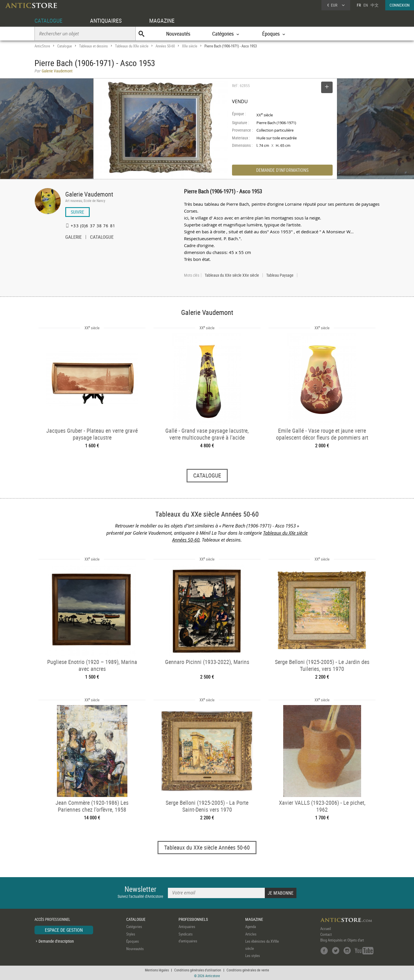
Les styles (253, 956)
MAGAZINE (162, 21)
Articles (251, 934)
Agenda (251, 927)
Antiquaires (187, 927)
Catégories (134, 927)
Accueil (326, 929)
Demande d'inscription (56, 941)
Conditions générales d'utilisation (198, 970)
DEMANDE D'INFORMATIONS (282, 170)
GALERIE (73, 238)
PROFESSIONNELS (193, 919)
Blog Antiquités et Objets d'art (342, 940)
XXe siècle (190, 46)
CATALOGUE (48, 21)
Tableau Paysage (280, 275)
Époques (133, 942)
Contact (326, 935)
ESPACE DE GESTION (64, 930)
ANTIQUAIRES (106, 21)
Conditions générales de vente (248, 970)
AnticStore (42, 46)
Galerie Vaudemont (89, 194)
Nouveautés (178, 34)
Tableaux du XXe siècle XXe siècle (232, 275)
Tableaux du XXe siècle (132, 46)
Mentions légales (157, 970)
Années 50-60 (165, 46)
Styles (131, 934)
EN (366, 5)
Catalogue (65, 46)
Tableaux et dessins (93, 46)
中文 (375, 5)
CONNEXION (400, 5)
